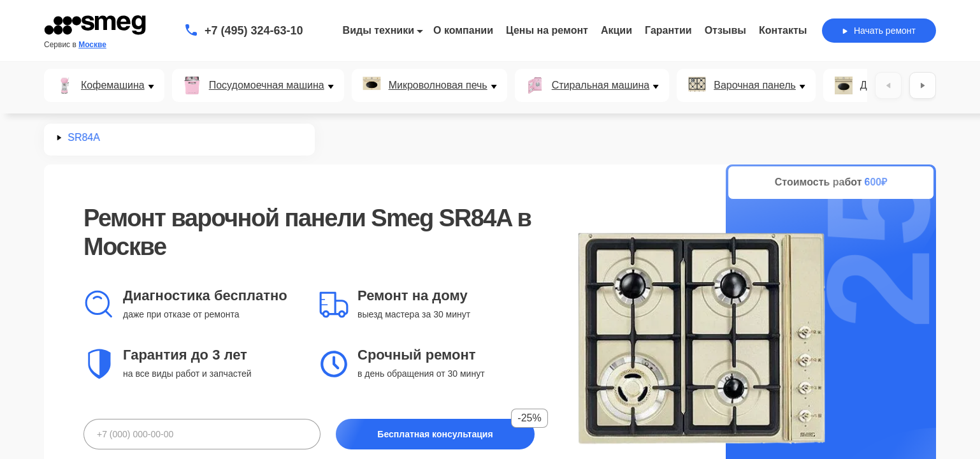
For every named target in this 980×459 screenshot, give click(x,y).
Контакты (783, 30)
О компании (463, 30)
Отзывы (725, 30)
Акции (616, 30)
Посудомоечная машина (267, 85)
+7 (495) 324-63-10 (254, 31)
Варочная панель (755, 85)
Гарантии (668, 30)
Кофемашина (113, 85)
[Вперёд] (923, 85)
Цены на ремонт (547, 30)
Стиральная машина (601, 85)
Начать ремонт (879, 31)
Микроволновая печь (438, 85)
